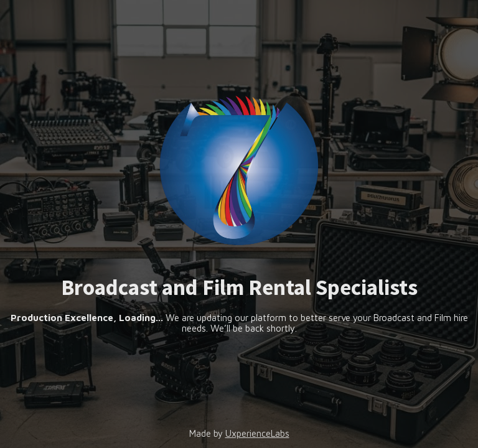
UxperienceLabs (257, 433)
